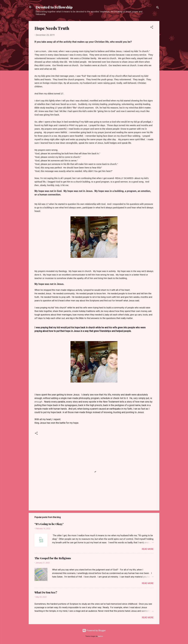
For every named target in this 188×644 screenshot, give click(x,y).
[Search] (158, 8)
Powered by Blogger (94, 630)
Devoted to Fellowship (54, 7)
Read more (148, 549)
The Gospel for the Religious (53, 558)
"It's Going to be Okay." (49, 524)
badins (100, 636)
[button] (152, 28)
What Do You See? (46, 592)
